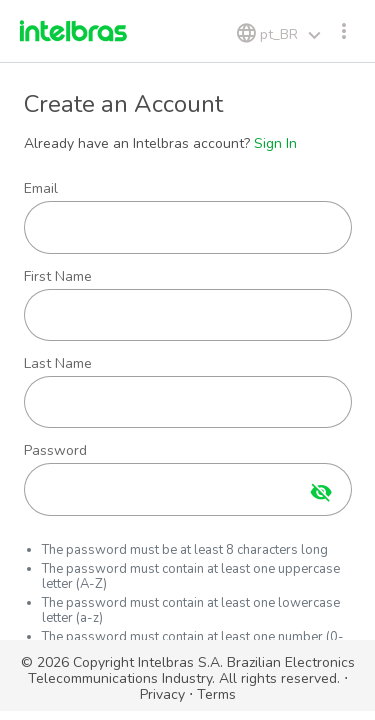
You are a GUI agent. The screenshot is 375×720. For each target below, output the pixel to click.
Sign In (275, 143)
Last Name (58, 364)
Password (55, 451)
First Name (58, 277)
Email (41, 189)
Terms (216, 694)
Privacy (162, 694)
